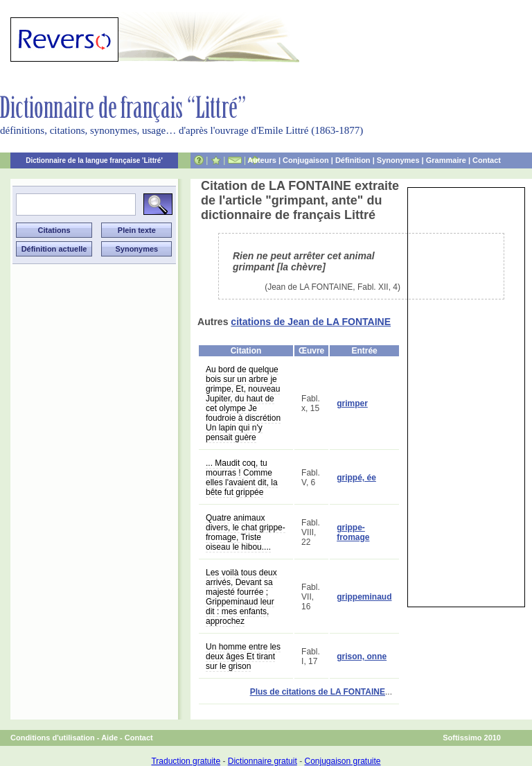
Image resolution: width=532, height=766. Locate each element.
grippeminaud (364, 597)
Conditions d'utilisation (53, 738)
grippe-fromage (353, 532)
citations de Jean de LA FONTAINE (311, 322)
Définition (353, 160)
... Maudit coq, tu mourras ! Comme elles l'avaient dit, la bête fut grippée (242, 478)
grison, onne (362, 656)
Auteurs (262, 160)
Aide (109, 738)
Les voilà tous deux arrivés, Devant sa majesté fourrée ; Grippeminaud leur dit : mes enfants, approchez (241, 597)
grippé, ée (356, 478)
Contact (487, 160)
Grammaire (446, 160)
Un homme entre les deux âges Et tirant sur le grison (243, 656)
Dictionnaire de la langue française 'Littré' (94, 160)
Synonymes (398, 160)
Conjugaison (306, 160)
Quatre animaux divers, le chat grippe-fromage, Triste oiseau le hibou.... (246, 532)
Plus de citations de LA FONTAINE (318, 692)
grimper (352, 403)
